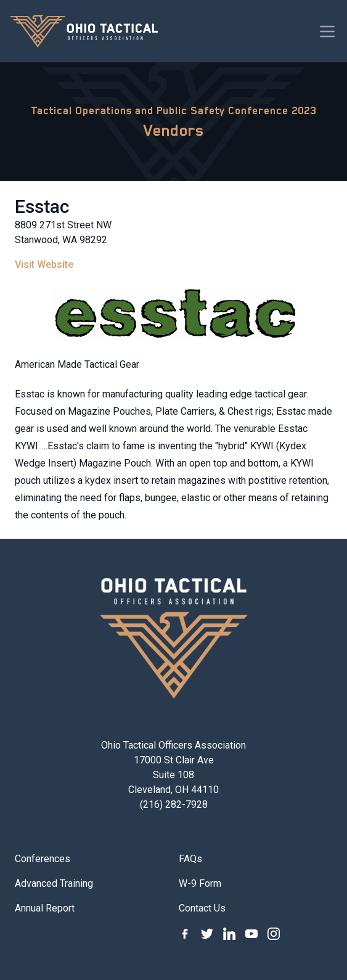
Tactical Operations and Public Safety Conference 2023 (173, 110)
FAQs (190, 859)
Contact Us (202, 908)
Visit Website (44, 264)
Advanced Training (54, 883)
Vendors (174, 130)
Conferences (43, 859)
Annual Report (45, 908)
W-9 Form (200, 883)
